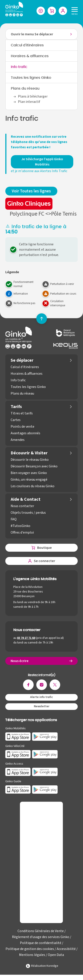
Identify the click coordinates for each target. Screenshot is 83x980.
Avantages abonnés (25, 433)
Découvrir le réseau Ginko (30, 460)
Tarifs (16, 407)
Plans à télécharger (33, 96)
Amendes (18, 440)
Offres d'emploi (22, 532)
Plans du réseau (25, 88)
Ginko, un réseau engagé (29, 480)
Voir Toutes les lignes (31, 191)
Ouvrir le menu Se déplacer (32, 34)
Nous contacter (22, 506)
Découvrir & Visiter (29, 453)
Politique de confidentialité (41, 943)
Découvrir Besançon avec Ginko (34, 466)
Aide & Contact (26, 499)
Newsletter (42, 706)
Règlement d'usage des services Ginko (41, 937)
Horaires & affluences (30, 56)
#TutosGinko (20, 526)
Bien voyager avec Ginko (29, 473)
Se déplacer (22, 360)
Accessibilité (66, 949)
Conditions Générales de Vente (41, 931)
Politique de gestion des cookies (30, 949)
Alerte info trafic (41, 697)
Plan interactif (29, 102)
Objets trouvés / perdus (28, 513)
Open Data (56, 955)
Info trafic (19, 67)
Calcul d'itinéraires (27, 45)
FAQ (14, 519)
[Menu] (74, 11)
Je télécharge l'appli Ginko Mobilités (42, 162)
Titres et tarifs (22, 413)
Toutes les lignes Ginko (31, 78)
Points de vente (22, 427)
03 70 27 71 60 (26, 638)
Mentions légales (32, 955)
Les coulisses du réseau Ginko (33, 486)
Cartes (16, 420)
